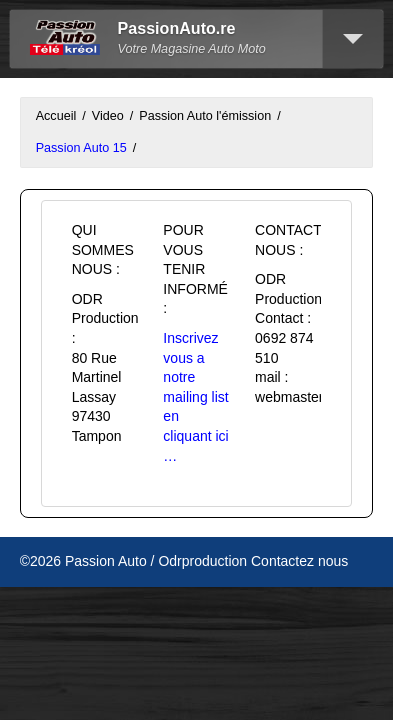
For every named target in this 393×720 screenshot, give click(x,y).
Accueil (56, 116)
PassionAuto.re (177, 28)
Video (108, 116)
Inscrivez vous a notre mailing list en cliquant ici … (195, 397)
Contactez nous (299, 561)
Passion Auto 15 (81, 148)
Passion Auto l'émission (205, 116)
